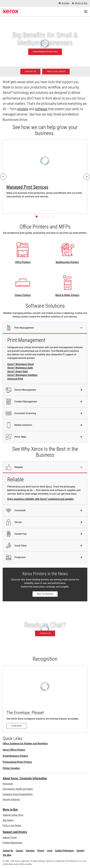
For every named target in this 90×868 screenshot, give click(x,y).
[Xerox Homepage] (11, 12)
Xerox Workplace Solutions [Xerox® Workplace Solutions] (22, 375)
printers (23, 109)
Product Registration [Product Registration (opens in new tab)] (13, 843)
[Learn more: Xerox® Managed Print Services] (45, 177)
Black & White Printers (67, 295)
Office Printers (23, 262)
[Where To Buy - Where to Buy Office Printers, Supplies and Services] (80, 3)
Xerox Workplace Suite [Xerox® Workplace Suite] (20, 368)
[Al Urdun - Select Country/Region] (64, 3)
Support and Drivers (15, 832)
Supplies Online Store (13, 815)
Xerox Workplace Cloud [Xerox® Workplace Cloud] (20, 364)
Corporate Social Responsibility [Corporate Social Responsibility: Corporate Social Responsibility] (18, 794)
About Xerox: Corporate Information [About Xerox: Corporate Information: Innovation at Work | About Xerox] (25, 778)
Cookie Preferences (64, 851)
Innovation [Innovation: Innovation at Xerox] (8, 784)
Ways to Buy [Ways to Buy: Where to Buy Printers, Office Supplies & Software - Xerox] (10, 809)
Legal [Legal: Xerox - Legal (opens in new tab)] (50, 851)
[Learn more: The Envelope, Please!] (45, 699)
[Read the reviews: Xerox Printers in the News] (45, 594)
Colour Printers (23, 295)
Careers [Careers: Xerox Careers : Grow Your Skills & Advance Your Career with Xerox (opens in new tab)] (19, 851)
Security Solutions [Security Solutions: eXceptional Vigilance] (11, 799)
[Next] (87, 177)
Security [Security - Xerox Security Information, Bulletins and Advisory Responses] (80, 851)
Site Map (7, 855)
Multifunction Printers (67, 262)
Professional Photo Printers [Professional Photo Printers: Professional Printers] (17, 762)
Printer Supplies (11, 768)
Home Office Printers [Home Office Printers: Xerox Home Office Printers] (14, 750)
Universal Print (15, 379)
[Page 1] (37, 216)
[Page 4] (53, 216)
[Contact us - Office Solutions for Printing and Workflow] (30, 72)
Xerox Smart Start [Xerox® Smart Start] (18, 371)
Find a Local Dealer (12, 825)
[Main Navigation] (86, 12)
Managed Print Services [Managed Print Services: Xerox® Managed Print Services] (27, 187)
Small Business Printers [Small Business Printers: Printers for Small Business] (15, 756)
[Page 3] (48, 216)
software (41, 109)
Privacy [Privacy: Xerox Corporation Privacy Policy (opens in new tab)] (41, 851)
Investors (30, 851)
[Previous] (3, 177)
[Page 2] (42, 216)
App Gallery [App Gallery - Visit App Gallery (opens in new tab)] (8, 820)
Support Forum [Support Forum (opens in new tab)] (10, 837)
